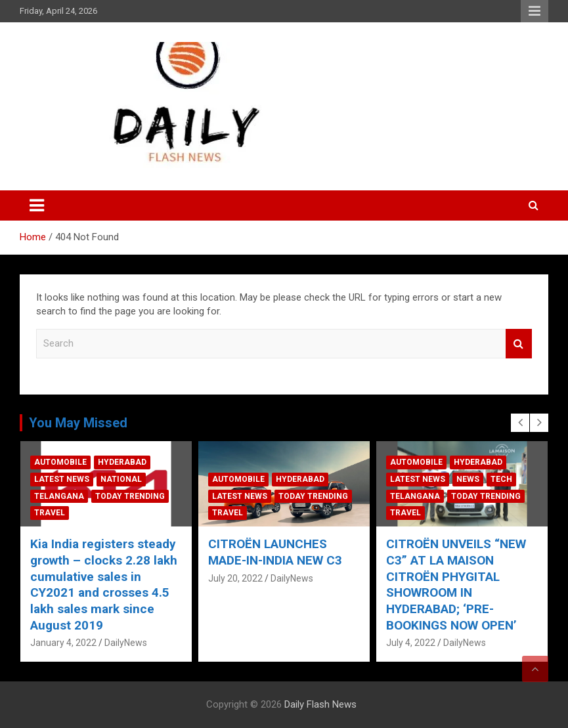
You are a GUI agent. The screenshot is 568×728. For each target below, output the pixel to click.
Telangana (135, 496)
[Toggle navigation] (37, 205)
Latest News (137, 479)
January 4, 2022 (139, 643)
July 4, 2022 (486, 643)
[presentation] (520, 423)
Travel (125, 513)
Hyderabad (198, 462)
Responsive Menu (535, 11)
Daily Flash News (320, 704)
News (543, 479)
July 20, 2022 (311, 578)
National (197, 479)
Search (519, 344)
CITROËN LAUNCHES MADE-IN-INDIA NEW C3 (351, 552)
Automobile (136, 462)
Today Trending (206, 496)
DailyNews (23, 594)
